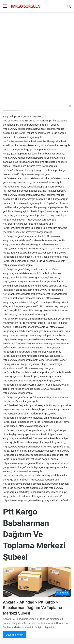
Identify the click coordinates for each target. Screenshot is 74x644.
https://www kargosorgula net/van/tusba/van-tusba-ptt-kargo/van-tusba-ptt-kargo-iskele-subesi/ (35, 170)
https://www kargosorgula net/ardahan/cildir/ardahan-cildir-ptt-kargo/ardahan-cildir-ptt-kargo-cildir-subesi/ (36, 475)
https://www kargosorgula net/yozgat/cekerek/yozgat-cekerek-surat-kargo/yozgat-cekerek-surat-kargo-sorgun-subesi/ (35, 133)
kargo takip (9, 116)
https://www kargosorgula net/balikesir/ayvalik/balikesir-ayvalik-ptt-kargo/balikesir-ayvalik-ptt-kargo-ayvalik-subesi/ (35, 141)
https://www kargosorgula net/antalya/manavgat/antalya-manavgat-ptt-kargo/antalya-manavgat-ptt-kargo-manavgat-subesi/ (37, 319)
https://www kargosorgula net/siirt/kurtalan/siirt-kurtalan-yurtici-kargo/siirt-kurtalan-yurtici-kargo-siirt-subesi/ (36, 178)
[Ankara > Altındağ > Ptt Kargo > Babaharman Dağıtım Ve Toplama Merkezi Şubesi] (37, 582)
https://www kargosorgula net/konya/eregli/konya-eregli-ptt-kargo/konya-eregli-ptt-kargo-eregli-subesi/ (35, 215)
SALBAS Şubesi (52, 389)
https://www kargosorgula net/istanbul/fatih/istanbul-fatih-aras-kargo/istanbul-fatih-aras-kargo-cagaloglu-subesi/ (32, 273)
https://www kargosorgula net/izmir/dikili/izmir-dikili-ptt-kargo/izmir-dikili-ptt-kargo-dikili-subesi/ (36, 310)
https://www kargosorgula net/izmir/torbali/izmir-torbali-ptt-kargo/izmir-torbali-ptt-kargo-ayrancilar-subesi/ (37, 385)
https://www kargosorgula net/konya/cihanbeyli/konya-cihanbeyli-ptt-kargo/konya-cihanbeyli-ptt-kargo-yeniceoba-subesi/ (35, 430)
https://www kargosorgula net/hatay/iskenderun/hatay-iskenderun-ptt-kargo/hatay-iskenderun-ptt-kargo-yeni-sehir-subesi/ (36, 492)
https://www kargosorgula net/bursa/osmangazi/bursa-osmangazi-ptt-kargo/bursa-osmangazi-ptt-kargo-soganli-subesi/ (36, 455)
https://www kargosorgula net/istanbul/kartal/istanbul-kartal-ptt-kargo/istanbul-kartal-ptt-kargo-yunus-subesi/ (37, 372)
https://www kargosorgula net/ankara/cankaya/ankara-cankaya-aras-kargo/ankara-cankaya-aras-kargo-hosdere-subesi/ (35, 162)
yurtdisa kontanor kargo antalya (31, 327)
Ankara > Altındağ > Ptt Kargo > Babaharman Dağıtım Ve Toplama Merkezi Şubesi (32, 608)
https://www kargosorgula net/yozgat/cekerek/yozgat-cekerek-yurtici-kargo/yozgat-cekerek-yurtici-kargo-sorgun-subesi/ (36, 199)
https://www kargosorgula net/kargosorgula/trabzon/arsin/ (37, 500)
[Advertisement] (37, 53)
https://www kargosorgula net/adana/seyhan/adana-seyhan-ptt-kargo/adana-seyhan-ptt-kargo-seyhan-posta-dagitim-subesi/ (36, 484)
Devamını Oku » (15, 635)
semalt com (19, 166)
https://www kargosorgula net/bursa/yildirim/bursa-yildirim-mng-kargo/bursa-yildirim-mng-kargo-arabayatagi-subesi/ (33, 352)
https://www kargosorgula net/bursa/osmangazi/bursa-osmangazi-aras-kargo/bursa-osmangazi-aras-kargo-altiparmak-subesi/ (37, 331)
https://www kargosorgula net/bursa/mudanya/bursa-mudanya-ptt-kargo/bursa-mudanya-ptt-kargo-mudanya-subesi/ (34, 240)
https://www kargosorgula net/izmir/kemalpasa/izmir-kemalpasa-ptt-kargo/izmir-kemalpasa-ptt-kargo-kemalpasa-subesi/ (35, 418)
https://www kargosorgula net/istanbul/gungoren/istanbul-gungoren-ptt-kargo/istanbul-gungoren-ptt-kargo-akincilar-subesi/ (36, 467)
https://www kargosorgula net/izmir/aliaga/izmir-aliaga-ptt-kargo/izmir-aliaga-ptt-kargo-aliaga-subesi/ (36, 302)
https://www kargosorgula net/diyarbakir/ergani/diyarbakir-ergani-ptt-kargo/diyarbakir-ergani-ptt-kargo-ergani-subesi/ (37, 405)
